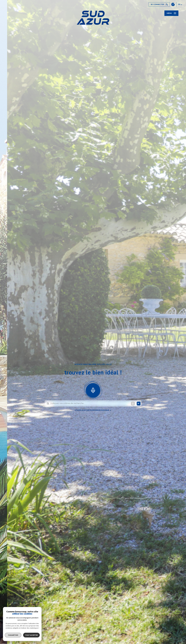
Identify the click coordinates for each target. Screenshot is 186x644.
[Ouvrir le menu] (171, 13)
